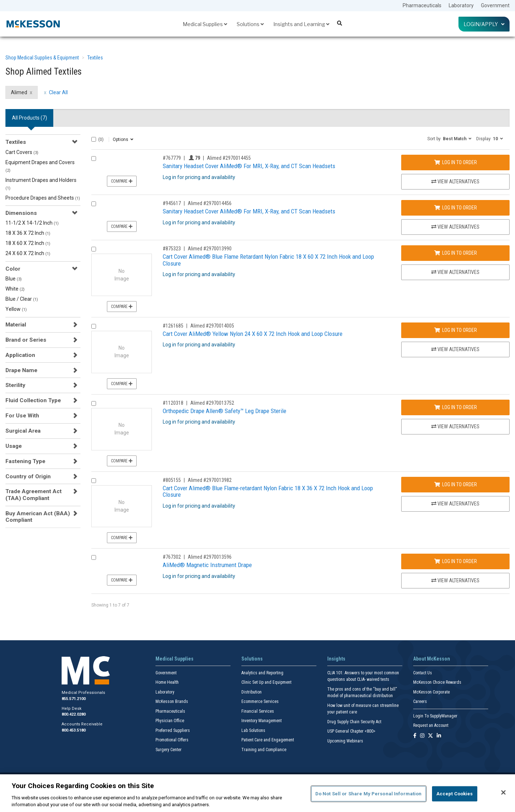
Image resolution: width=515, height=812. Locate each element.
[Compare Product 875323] (94, 249)
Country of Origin (28, 476)
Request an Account (431, 725)
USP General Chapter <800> (351, 731)
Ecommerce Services (260, 701)
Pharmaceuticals (422, 5)
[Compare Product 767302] (94, 557)
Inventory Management (261, 721)
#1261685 (173, 326)
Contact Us (423, 673)
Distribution (252, 692)
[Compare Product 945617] (94, 204)
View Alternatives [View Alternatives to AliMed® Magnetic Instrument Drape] (455, 580)
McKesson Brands (172, 701)
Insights (336, 659)
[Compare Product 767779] (94, 159)
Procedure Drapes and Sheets (43, 198)
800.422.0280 (74, 714)
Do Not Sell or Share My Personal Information (369, 794)
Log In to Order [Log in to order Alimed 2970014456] (456, 208)
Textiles (95, 58)
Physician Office (170, 721)
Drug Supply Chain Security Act (354, 722)
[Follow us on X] (431, 736)
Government (495, 5)
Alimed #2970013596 (210, 557)
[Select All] (94, 139)
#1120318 (173, 403)
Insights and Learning (301, 24)
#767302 (172, 557)
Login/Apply (484, 24)
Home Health (167, 682)
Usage (14, 446)
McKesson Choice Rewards (437, 682)
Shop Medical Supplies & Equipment (42, 58)
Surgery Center (169, 750)
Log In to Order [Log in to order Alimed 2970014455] (456, 162)
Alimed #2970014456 (210, 203)
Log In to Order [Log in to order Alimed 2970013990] (456, 253)
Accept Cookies (455, 794)
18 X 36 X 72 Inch (28, 233)
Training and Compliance (264, 750)
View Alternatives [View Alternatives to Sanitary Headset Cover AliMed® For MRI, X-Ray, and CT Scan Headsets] (455, 182)
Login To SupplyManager (435, 716)
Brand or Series (26, 340)
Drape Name (21, 370)
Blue (14, 279)
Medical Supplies (205, 24)
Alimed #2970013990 (210, 249)
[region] (257, 793)
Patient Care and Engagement (268, 740)
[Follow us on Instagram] (422, 736)
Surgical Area (23, 431)
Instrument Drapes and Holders (41, 184)
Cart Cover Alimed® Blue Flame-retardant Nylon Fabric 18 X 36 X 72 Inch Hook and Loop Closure (268, 492)
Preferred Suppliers (173, 730)
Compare (122, 181)
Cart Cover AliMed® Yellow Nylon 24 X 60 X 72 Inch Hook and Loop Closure (253, 334)
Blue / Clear (22, 299)
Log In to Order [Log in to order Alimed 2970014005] (456, 330)
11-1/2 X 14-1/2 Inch (32, 223)
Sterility (15, 385)
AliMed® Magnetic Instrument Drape (207, 565)
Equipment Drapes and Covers (40, 166)
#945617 (172, 203)
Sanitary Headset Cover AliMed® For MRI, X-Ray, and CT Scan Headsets (249, 166)
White (15, 289)
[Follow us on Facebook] (415, 736)
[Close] (503, 792)
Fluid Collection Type (33, 400)
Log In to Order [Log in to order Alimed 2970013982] (456, 484)
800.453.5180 (74, 730)
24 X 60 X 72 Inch (28, 253)
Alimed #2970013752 (212, 403)
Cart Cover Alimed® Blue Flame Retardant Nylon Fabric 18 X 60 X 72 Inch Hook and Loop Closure (268, 260)
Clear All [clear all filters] (58, 92)
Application (20, 355)
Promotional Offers (172, 740)
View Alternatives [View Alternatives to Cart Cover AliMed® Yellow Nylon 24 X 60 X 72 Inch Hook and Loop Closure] (455, 349)
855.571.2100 (74, 699)
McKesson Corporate (431, 692)
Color (13, 269)
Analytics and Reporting (262, 673)
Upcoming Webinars (345, 741)
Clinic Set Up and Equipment (266, 682)
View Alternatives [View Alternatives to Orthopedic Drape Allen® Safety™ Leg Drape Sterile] (455, 426)
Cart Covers (22, 152)
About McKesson (432, 659)
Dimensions (21, 213)
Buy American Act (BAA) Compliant (38, 517)
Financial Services (258, 711)
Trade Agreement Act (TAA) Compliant (34, 495)
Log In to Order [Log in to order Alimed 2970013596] (456, 561)
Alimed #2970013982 (210, 480)
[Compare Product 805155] (94, 481)
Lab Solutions (253, 730)
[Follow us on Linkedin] (439, 736)
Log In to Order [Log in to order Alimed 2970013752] (456, 407)
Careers (420, 701)
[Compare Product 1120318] (94, 403)
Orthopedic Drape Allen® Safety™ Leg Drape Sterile (225, 411)
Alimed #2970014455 (229, 158)
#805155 (172, 480)
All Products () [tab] (30, 118)
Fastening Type (25, 461)
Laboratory (461, 5)
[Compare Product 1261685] (94, 326)
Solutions (250, 24)
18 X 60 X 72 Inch (28, 243)
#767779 (172, 158)
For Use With (22, 416)
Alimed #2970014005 (212, 326)
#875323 (172, 249)
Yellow (16, 309)
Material (16, 325)
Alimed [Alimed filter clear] (19, 92)
